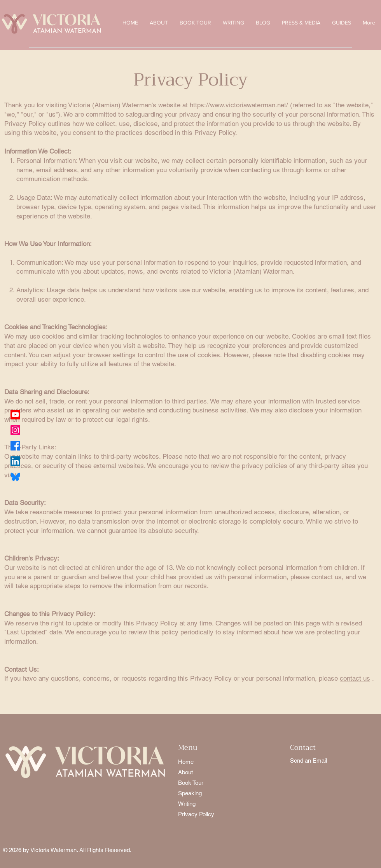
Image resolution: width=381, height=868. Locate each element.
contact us (355, 678)
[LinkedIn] (15, 461)
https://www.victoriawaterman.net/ (239, 105)
